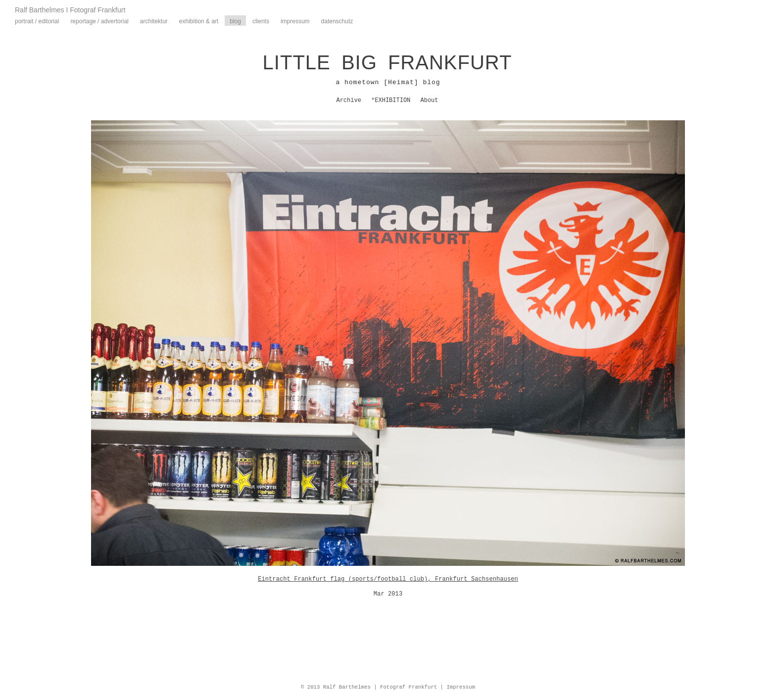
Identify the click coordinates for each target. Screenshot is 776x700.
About (430, 100)
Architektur (154, 21)
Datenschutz (337, 21)
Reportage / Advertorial (99, 21)
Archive (348, 100)
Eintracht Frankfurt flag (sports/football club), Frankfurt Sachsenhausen (388, 579)
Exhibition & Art (199, 21)
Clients (261, 21)
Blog (235, 21)
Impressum (295, 21)
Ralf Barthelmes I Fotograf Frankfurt (70, 10)
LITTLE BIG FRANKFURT (388, 62)
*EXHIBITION (391, 100)
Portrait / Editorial (37, 21)
